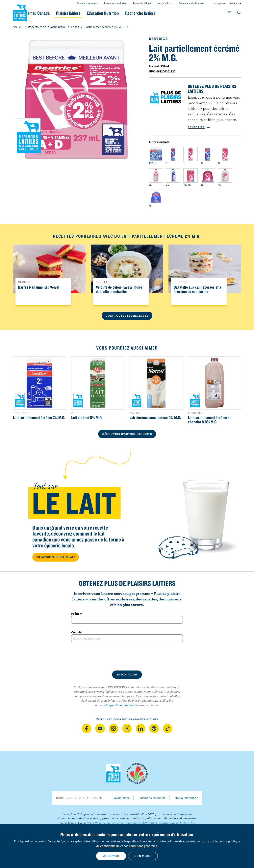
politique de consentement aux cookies (193, 841)
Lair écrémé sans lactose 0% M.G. (155, 417)
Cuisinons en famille (152, 798)
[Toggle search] (239, 13)
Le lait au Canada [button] (51, 13)
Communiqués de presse (191, 3)
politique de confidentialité (120, 705)
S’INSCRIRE (199, 127)
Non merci (143, 856)
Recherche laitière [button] (168, 13)
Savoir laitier (121, 798)
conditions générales (143, 846)
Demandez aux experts (88, 3)
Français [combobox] (218, 3)
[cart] (229, 13)
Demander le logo (142, 3)
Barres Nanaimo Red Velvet (39, 287)
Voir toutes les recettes (127, 316)
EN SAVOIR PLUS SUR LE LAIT (56, 557)
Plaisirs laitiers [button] (88, 13)
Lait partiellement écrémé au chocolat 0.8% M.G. (210, 420)
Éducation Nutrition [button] (127, 13)
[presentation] (127, 656)
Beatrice (158, 39)
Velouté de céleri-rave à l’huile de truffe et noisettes (119, 289)
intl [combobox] (236, 3)
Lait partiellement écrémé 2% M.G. (39, 417)
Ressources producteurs (116, 3)
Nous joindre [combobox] (163, 3)
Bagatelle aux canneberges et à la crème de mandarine (197, 289)
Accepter (111, 856)
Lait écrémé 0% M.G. (87, 417)
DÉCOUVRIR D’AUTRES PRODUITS (127, 434)
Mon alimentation (186, 798)
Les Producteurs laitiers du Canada (20, 12)
